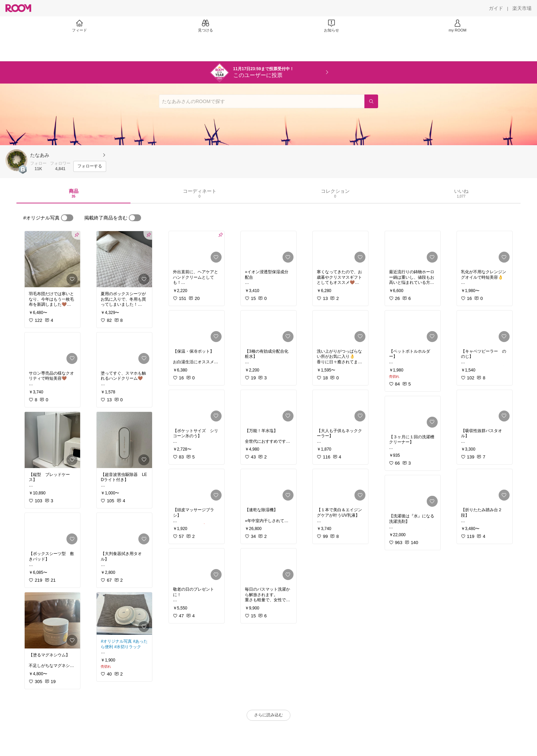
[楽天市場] (522, 8)
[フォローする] (90, 166)
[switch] (67, 218)
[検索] (371, 101)
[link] (52, 259)
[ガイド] (496, 8)
